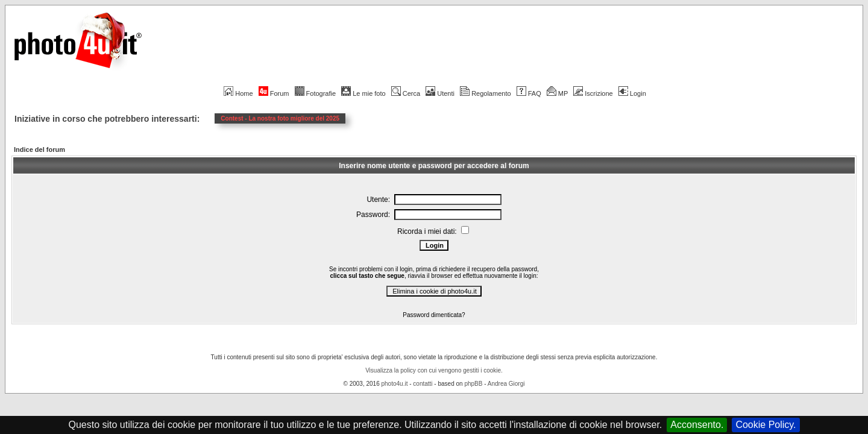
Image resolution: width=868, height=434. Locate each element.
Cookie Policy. (766, 425)
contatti (423, 384)
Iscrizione (593, 93)
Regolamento (485, 93)
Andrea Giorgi (506, 384)
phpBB (473, 384)
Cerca (406, 93)
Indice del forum (39, 149)
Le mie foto (363, 93)
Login (632, 93)
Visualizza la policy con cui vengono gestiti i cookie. (434, 370)
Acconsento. (697, 425)
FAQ (529, 93)
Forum (274, 93)
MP (557, 93)
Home (238, 93)
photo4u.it (395, 384)
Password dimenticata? (434, 315)
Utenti (440, 93)
